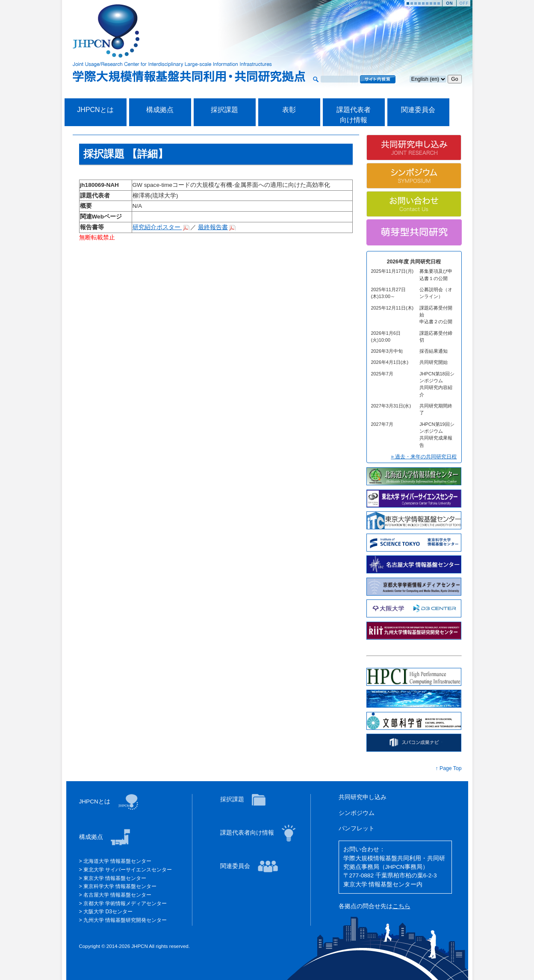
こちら (401, 906)
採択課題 (224, 110)
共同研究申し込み (363, 797)
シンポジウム (357, 813)
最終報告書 (213, 227)
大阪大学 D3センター (108, 912)
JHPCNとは (95, 110)
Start (449, 3)
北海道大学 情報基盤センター (117, 861)
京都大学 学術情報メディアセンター (125, 903)
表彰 (289, 110)
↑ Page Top (449, 768)
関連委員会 (418, 110)
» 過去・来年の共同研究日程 (424, 457)
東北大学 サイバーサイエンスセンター (128, 870)
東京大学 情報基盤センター (115, 878)
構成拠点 (160, 110)
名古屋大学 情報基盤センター (117, 895)
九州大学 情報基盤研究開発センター (125, 920)
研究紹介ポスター (157, 227)
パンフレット (357, 828)
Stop (463, 3)
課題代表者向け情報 (248, 833)
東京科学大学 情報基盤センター (120, 886)
